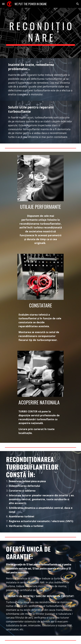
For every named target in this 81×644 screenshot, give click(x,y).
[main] (40, 33)
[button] (3, 4)
